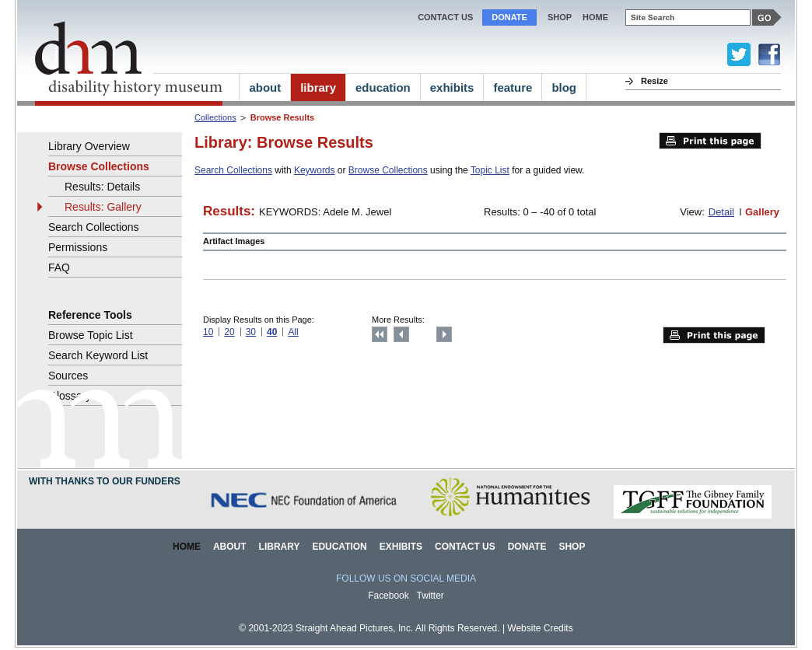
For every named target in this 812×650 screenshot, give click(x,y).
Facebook (388, 596)
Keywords (315, 170)
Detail (721, 212)
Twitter (430, 596)
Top (380, 334)
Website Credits (540, 628)
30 (251, 332)
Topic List (490, 170)
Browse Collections (388, 170)
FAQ (59, 267)
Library (280, 547)
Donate (509, 17)
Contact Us (445, 17)
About (230, 547)
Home (187, 547)
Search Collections (233, 170)
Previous (401, 334)
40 (272, 332)
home (595, 17)
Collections (215, 117)
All (293, 332)
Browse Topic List (91, 335)
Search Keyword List (98, 355)
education (383, 87)
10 (208, 332)
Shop (560, 17)
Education (339, 547)
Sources (68, 376)
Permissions (78, 247)
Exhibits (401, 547)
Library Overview (89, 146)
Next (444, 334)
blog (564, 87)
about (265, 87)
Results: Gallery (103, 207)
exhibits (452, 87)
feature (513, 87)
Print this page (710, 141)
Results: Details (102, 187)
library (318, 87)
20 (229, 332)
